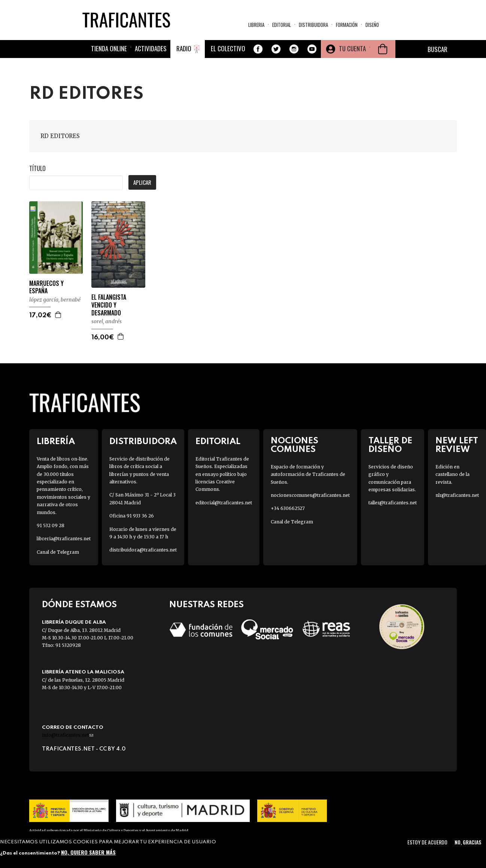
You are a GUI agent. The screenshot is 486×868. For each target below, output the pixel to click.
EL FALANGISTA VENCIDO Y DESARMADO (109, 305)
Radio (184, 48)
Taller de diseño (390, 445)
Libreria (256, 25)
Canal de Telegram (58, 552)
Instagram (294, 49)
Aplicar (142, 182)
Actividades (151, 48)
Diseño (372, 25)
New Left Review (457, 445)
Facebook (258, 49)
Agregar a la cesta (58, 315)
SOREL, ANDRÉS (107, 321)
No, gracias (468, 842)
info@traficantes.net (68, 735)
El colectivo (228, 48)
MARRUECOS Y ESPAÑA (46, 287)
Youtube (312, 49)
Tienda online (109, 48)
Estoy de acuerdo (427, 842)
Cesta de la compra (383, 49)
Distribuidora (313, 25)
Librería (56, 442)
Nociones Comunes (294, 445)
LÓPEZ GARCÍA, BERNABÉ (55, 300)
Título (37, 168)
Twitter (276, 49)
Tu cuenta (352, 48)
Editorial (282, 25)
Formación (347, 25)
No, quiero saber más (88, 852)
